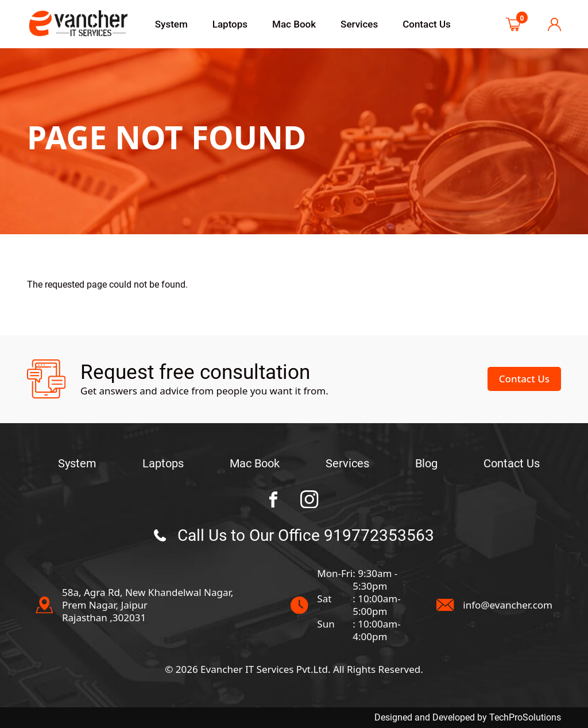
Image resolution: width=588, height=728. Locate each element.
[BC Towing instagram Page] (310, 499)
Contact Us (427, 24)
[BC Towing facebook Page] (273, 499)
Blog (426, 463)
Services (359, 24)
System (171, 24)
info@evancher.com (508, 605)
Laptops (230, 24)
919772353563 (379, 535)
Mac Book (294, 24)
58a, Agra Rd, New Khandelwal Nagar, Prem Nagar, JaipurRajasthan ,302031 (148, 605)
